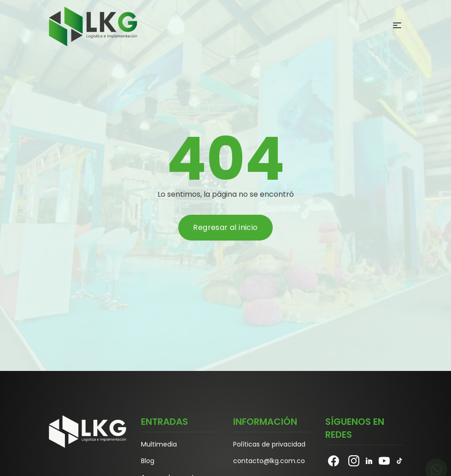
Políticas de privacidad (269, 444)
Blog (148, 461)
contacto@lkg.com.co (269, 461)
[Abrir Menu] (397, 25)
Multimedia (159, 444)
